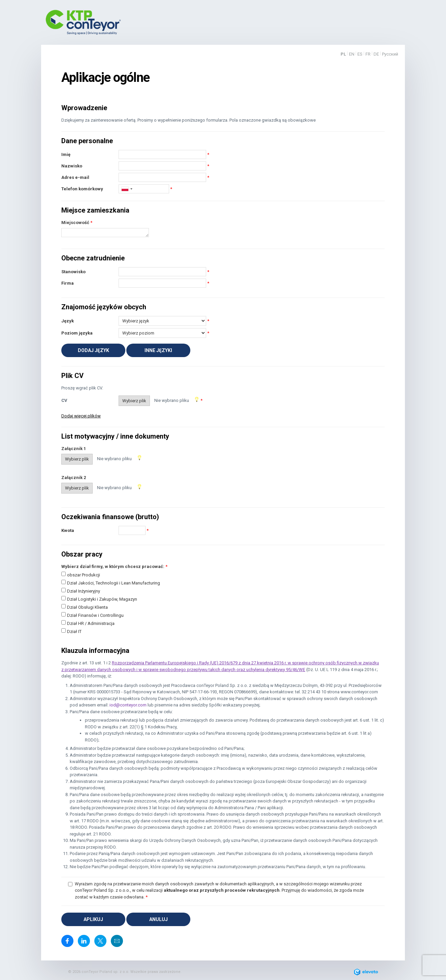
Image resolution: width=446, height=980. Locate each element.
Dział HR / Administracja (91, 623)
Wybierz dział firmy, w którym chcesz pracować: (113, 566)
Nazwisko (72, 166)
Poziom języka (77, 333)
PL (343, 54)
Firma (68, 283)
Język (68, 321)
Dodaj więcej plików (81, 416)
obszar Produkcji (84, 575)
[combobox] (127, 189)
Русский (390, 54)
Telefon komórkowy (82, 189)
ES (360, 54)
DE (376, 54)
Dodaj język (93, 350)
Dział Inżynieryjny (84, 591)
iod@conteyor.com (128, 705)
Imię (66, 154)
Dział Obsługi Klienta (87, 607)
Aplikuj (93, 919)
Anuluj (158, 919)
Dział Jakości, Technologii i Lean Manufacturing (114, 583)
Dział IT (74, 631)
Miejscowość (75, 223)
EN (352, 54)
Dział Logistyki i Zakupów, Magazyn (102, 599)
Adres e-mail (75, 177)
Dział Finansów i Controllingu (95, 615)
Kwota (68, 530)
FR (368, 54)
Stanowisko (73, 272)
